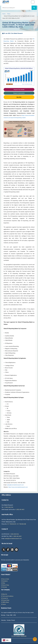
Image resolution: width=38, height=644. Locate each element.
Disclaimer (4, 581)
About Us (4, 594)
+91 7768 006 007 (12, 524)
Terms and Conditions (7, 596)
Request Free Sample (19, 90)
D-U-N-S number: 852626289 (19, 631)
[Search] (34, 8)
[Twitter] (4, 550)
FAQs (3, 583)
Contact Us (5, 598)
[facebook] (8, 550)
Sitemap (4, 587)
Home (4, 14)
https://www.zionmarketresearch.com (18, 487)
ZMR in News (5, 602)
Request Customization (19, 93)
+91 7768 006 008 (21, 524)
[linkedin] (12, 550)
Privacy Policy (5, 600)
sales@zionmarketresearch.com (15, 485)
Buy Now (19, 97)
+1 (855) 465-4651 (20, 510)
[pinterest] (16, 550)
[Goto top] (35, 639)
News (9, 14)
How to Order (5, 579)
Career (4, 604)
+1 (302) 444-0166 (8, 507)
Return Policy (5, 585)
